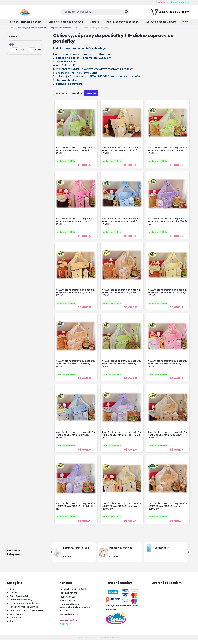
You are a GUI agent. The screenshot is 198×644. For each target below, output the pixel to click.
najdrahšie (77, 93)
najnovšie (91, 93)
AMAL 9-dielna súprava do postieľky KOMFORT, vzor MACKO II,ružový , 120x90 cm (168, 366)
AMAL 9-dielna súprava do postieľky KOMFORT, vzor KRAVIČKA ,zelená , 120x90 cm (168, 151)
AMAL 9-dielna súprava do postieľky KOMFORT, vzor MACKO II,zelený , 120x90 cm (122, 366)
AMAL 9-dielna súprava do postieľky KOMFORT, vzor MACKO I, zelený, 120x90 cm (76, 151)
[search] (126, 13)
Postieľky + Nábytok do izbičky (25, 22)
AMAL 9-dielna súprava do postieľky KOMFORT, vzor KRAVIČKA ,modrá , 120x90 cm (122, 223)
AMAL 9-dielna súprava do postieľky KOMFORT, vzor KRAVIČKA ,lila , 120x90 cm (168, 223)
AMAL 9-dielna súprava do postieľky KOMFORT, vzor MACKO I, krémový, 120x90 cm (122, 510)
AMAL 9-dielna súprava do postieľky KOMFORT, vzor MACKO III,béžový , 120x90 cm (76, 366)
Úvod (11, 28)
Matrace (94, 22)
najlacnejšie (61, 93)
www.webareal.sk (110, 641)
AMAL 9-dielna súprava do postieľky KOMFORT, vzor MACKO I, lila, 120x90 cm (76, 510)
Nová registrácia (181, 2)
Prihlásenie (163, 2)
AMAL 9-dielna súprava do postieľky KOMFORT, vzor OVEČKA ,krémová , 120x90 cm (122, 151)
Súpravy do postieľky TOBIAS (161, 22)
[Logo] (24, 12)
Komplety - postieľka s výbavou (66, 22)
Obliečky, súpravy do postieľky (122, 22)
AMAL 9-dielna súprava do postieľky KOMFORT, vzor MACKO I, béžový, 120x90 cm (168, 510)
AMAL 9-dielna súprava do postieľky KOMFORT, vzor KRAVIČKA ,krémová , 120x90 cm (76, 294)
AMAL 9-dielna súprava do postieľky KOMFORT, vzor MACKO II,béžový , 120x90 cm (168, 438)
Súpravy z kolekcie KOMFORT (64, 28)
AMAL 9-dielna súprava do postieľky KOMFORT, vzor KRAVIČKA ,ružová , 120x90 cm (76, 223)
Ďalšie (185, 22)
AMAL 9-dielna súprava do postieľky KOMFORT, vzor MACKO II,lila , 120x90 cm (122, 438)
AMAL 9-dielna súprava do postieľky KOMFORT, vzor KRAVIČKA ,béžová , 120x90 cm (122, 294)
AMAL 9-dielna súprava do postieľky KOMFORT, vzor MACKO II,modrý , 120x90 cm (76, 438)
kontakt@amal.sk (69, 618)
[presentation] (51, 556)
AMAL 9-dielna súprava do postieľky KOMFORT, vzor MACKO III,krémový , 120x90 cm (168, 294)
